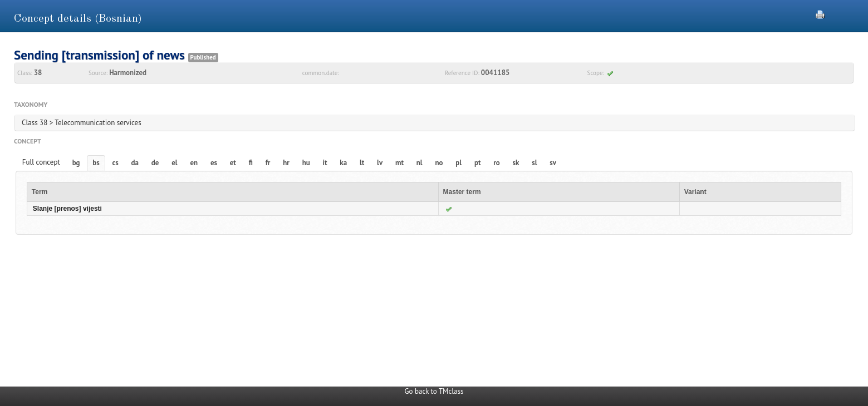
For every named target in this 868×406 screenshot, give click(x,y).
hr (286, 163)
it (325, 163)
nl (420, 163)
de (155, 163)
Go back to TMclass (434, 391)
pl (458, 163)
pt (478, 163)
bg (76, 163)
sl (534, 163)
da (135, 163)
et (233, 163)
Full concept (41, 162)
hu (306, 163)
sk (516, 163)
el (174, 163)
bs (96, 163)
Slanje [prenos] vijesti (67, 209)
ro (497, 163)
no (439, 163)
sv (553, 163)
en (194, 163)
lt (362, 163)
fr (268, 163)
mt (399, 163)
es (214, 163)
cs (116, 163)
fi (251, 163)
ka (343, 163)
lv (380, 163)
